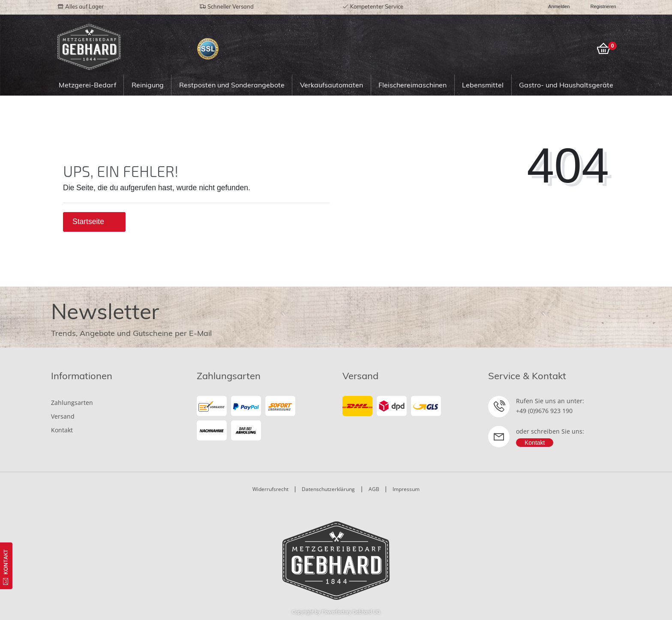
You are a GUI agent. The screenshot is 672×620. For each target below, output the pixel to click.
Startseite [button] (94, 222)
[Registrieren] (598, 7)
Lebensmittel (483, 85)
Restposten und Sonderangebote (232, 85)
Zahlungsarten (72, 403)
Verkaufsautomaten (331, 85)
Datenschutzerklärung (328, 489)
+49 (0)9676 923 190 (544, 411)
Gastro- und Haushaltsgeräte (566, 85)
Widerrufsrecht (270, 489)
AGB (374, 489)
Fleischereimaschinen (412, 85)
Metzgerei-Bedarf (87, 85)
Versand (63, 416)
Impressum (406, 489)
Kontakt (62, 430)
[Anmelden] (556, 7)
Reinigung (148, 85)
